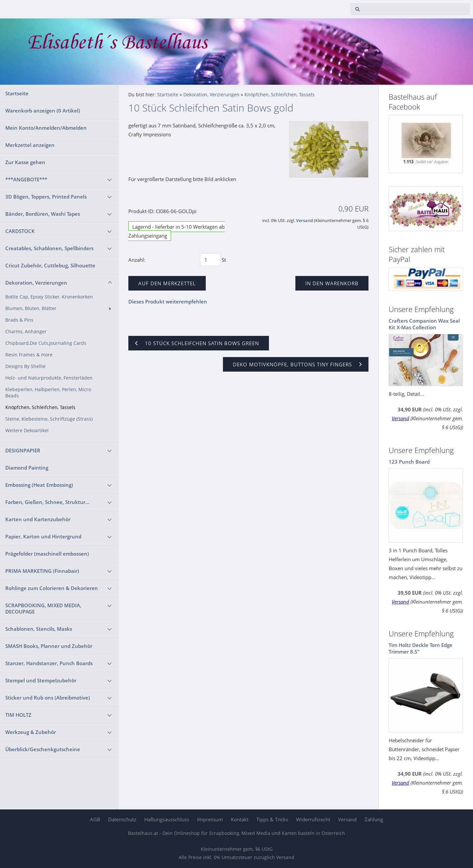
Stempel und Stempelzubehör (41, 680)
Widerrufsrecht (313, 819)
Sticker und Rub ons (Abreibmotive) (48, 698)
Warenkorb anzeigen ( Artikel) (43, 111)
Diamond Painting (27, 468)
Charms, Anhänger (26, 332)
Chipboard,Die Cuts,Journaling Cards (46, 343)
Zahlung (374, 819)
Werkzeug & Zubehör (31, 732)
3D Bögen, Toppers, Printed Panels (46, 197)
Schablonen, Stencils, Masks (39, 629)
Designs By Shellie (25, 366)
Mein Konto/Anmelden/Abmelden (46, 128)
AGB (95, 819)
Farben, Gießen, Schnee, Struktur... (47, 502)
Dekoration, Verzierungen (36, 283)
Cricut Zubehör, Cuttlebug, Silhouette (50, 265)
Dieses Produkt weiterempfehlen (168, 301)
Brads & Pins (19, 320)
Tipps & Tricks (272, 819)
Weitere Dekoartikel (27, 431)
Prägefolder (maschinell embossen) (47, 554)
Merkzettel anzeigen (30, 145)
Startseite (17, 93)
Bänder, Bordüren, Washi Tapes (43, 214)
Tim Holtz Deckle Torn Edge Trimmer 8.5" (421, 648)
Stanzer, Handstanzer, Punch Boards (49, 663)
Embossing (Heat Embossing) (39, 485)
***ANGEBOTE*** (26, 179)
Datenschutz (122, 819)
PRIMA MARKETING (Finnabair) (42, 571)
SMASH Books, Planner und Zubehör (49, 646)
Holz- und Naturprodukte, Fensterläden (49, 378)
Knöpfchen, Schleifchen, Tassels (40, 407)
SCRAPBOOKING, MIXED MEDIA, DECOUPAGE (43, 608)
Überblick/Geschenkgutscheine (43, 749)
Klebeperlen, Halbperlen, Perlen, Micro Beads (48, 393)
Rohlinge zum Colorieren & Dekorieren (52, 588)
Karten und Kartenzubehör (38, 519)
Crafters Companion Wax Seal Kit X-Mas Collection (424, 324)
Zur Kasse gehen (25, 162)
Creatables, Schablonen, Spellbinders (49, 248)
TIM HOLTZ (18, 715)
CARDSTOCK (20, 231)
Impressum (210, 819)
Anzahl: (137, 260)
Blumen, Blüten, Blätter (31, 308)
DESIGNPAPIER (23, 450)
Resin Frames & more (29, 355)
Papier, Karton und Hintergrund (43, 536)
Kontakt (240, 819)
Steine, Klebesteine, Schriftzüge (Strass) (49, 419)
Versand (304, 221)
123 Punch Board (409, 462)
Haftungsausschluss (167, 819)
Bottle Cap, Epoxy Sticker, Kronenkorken (49, 297)
